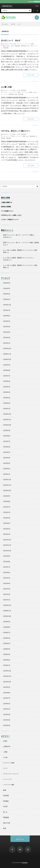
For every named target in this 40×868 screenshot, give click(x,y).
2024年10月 (7, 359)
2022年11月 (7, 485)
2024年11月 (7, 354)
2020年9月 (7, 622)
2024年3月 (7, 398)
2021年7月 (7, 567)
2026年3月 (7, 288)
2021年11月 (7, 545)
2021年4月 (7, 583)
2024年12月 (7, 348)
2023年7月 (7, 441)
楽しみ (5, 812)
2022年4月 (7, 518)
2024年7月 (7, 376)
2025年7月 (7, 310)
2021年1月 (7, 600)
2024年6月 (7, 381)
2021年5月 (7, 578)
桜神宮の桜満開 (6, 207)
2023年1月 (7, 474)
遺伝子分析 (7, 823)
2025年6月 (7, 316)
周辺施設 (6, 801)
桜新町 (31, 92)
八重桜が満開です (7, 202)
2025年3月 (7, 332)
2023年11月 (7, 420)
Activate (25, 863)
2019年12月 (7, 671)
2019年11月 (7, 676)
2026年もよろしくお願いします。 (12, 215)
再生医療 (6, 796)
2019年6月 (7, 704)
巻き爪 (8, 46)
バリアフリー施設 (9, 785)
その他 (14, 44)
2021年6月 (7, 572)
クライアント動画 (9, 763)
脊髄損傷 (23, 46)
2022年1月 (7, 534)
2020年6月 (7, 638)
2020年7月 (7, 633)
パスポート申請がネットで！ (10, 219)
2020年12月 (7, 605)
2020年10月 (7, 616)
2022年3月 (7, 523)
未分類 (5, 806)
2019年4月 (7, 714)
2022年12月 (7, 480)
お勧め (14, 90)
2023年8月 (7, 436)
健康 (32, 44)
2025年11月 (7, 305)
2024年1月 (7, 409)
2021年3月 (7, 589)
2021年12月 (7, 540)
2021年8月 (7, 562)
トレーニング (13, 92)
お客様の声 (7, 746)
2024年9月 (7, 365)
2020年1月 (7, 665)
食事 (5, 828)
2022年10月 (7, 490)
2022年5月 (7, 512)
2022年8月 (7, 501)
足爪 (28, 46)
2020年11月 (7, 611)
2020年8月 (7, 627)
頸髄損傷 (6, 48)
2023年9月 (7, 430)
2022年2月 (7, 529)
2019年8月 (7, 693)
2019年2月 (7, 725)
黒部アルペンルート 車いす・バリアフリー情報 (18, 235)
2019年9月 (7, 687)
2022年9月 (7, 496)
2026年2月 (7, 294)
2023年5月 (7, 452)
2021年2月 (7, 594)
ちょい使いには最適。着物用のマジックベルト (18, 250)
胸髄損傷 (17, 46)
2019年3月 (7, 720)
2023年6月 (7, 447)
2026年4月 (7, 283)
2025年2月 (7, 338)
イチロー (5, 92)
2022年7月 (7, 507)
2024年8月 (7, 370)
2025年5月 (7, 321)
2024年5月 (7, 387)
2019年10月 (7, 682)
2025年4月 (7, 327)
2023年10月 (7, 425)
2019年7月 (7, 698)
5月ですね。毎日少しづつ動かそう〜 (16, 131)
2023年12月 (7, 414)
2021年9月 (7, 556)
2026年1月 (7, 299)
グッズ (5, 768)
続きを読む (31, 75)
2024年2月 (7, 403)
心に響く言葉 (6, 87)
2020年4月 (7, 649)
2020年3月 (7, 654)
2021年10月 (7, 551)
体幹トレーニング (23, 92)
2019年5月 (7, 709)
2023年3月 (7, 463)
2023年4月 (7, 458)
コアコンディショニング (23, 44)
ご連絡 (5, 752)
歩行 (12, 46)
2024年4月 (7, 392)
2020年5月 (7, 643)
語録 (16, 94)
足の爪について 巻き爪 (11, 40)
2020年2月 (7, 660)
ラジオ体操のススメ (7, 211)
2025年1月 (7, 343)
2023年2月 (7, 469)
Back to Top (20, 839)
